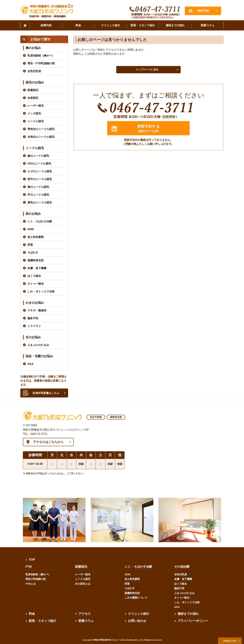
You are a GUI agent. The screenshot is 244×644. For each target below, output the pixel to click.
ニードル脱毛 (36, 121)
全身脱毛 (33, 98)
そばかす (33, 253)
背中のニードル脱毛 (40, 179)
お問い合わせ (137, 621)
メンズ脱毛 (34, 113)
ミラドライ (34, 326)
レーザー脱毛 (36, 106)
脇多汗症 (33, 318)
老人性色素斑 (36, 237)
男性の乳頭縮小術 (36, 579)
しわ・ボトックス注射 (41, 291)
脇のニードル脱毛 (38, 156)
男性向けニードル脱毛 (41, 129)
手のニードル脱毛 (38, 195)
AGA (30, 364)
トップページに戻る (147, 69)
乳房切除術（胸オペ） (41, 56)
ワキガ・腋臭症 (37, 310)
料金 (32, 614)
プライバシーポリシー (193, 621)
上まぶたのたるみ (38, 345)
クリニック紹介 (139, 614)
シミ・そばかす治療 (40, 221)
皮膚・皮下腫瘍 (37, 268)
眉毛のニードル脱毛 (40, 202)
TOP (32, 560)
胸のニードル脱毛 (38, 187)
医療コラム (86, 621)
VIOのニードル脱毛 (39, 164)
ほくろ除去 (34, 276)
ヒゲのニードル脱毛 (40, 171)
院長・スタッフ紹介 (43, 621)
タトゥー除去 (36, 284)
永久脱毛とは (83, 584)
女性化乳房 (34, 71)
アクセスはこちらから (48, 442)
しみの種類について (136, 598)
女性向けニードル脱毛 (41, 137)
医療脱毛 (33, 90)
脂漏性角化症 (36, 260)
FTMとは (31, 584)
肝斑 (30, 245)
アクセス (85, 614)
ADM (30, 229)
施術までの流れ (188, 614)
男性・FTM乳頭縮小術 (41, 63)
